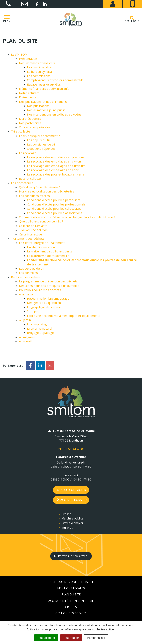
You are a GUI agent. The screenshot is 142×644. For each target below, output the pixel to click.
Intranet (67, 527)
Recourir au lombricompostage (48, 298)
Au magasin (27, 337)
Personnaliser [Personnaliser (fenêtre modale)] (96, 638)
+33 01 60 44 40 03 (71, 449)
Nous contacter (71, 490)
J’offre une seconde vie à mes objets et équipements (64, 316)
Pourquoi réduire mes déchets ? (41, 290)
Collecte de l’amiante (33, 226)
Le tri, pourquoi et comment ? (39, 136)
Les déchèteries (22, 183)
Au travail (25, 341)
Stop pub (33, 311)
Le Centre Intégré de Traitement (42, 243)
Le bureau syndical (40, 72)
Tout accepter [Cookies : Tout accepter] (46, 638)
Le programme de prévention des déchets (48, 281)
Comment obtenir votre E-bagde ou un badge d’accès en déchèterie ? (67, 217)
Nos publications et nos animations (43, 102)
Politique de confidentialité (71, 582)
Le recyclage (28, 153)
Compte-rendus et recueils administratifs (55, 80)
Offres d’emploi (72, 523)
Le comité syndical (40, 67)
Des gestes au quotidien (44, 303)
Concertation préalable (35, 127)
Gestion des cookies (71, 613)
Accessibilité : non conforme (71, 601)
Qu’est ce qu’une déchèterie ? (39, 187)
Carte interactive (30, 234)
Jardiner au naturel (39, 328)
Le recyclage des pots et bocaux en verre (56, 174)
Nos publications (38, 106)
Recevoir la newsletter (70, 556)
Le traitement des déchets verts (50, 251)
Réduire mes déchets (26, 277)
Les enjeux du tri (38, 140)
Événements (28, 97)
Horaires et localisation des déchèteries (47, 191)
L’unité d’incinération (41, 247)
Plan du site (71, 594)
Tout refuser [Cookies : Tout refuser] (71, 638)
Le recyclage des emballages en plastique (56, 157)
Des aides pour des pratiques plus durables (49, 286)
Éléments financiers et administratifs (44, 89)
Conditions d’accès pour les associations (55, 213)
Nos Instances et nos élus (37, 63)
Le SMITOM (19, 54)
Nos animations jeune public (46, 110)
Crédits (71, 607)
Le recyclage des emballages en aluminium (56, 166)
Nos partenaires (30, 123)
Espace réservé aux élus (44, 84)
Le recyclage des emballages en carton (54, 161)
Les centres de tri (31, 268)
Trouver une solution (33, 230)
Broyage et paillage (40, 333)
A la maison (27, 294)
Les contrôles (28, 273)
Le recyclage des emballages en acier (53, 170)
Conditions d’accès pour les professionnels (56, 204)
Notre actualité (29, 93)
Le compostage (38, 324)
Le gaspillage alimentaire (44, 307)
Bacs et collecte (30, 178)
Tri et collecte (20, 131)
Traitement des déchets (28, 238)
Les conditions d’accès (34, 196)
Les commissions (39, 76)
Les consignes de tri (41, 144)
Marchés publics (30, 119)
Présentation (28, 59)
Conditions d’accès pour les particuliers (54, 200)
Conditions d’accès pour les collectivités (54, 208)
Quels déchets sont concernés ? (41, 221)
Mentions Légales (71, 588)
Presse (66, 514)
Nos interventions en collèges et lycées (54, 114)
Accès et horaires (72, 500)
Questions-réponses (41, 149)
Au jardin (25, 320)
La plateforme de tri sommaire (48, 256)
